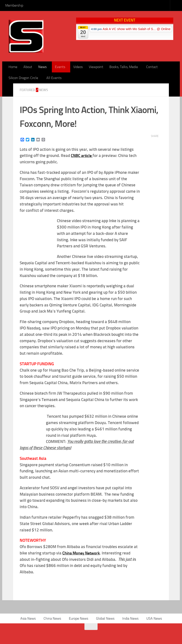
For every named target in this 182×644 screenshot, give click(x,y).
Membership (14, 5)
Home (13, 67)
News (42, 67)
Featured (28, 90)
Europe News (79, 618)
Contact (152, 67)
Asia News (28, 618)
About (28, 67)
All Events (54, 78)
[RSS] (18, 634)
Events (60, 67)
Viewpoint (96, 67)
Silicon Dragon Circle (23, 78)
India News (130, 618)
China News (52, 618)
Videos (78, 67)
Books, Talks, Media (124, 67)
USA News (154, 618)
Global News (105, 618)
